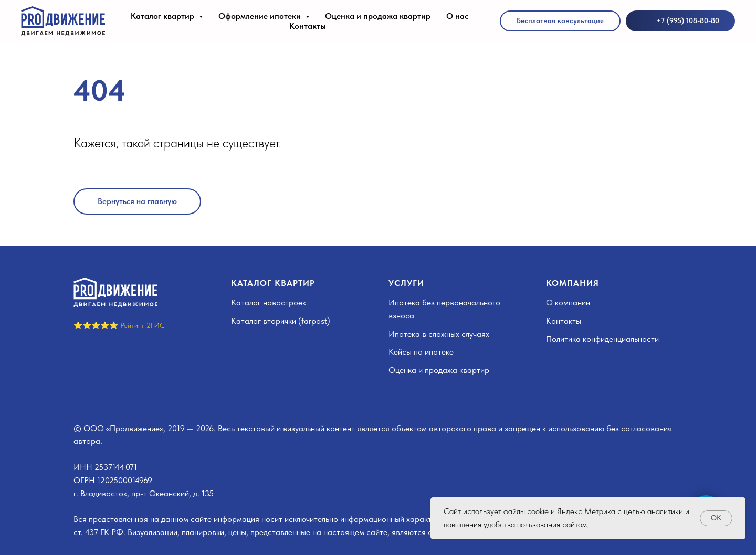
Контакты (308, 26)
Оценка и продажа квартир (378, 16)
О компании (568, 302)
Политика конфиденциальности (602, 339)
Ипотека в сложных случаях (439, 334)
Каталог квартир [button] (164, 16)
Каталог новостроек (269, 302)
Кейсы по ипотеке (421, 352)
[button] (560, 21)
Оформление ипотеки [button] (261, 16)
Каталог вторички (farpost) (281, 321)
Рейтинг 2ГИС (143, 325)
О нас (458, 16)
